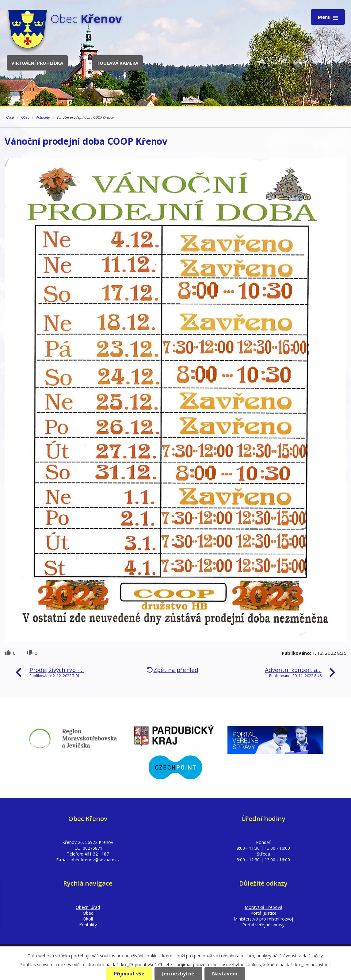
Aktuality (43, 117)
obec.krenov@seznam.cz (95, 860)
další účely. (313, 956)
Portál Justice (263, 913)
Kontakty (88, 925)
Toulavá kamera (117, 63)
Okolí (88, 919)
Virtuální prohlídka (37, 63)
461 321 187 (97, 854)
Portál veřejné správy (263, 925)
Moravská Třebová (263, 907)
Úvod (10, 117)
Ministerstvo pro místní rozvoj (263, 919)
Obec (25, 117)
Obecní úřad (88, 907)
